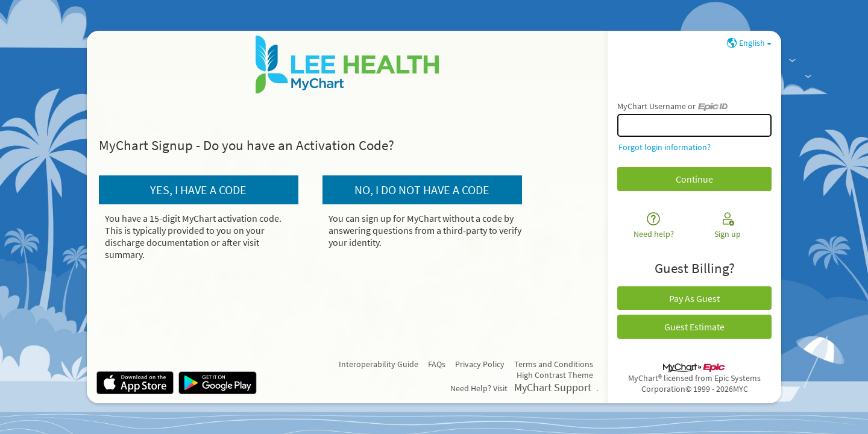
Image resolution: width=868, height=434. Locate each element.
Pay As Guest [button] (694, 298)
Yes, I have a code (198, 190)
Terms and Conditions (554, 364)
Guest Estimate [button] (694, 327)
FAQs (437, 364)
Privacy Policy (480, 364)
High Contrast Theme (555, 375)
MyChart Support (553, 387)
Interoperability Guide (379, 364)
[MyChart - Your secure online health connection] (347, 64)
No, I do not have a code (422, 190)
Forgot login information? (665, 147)
